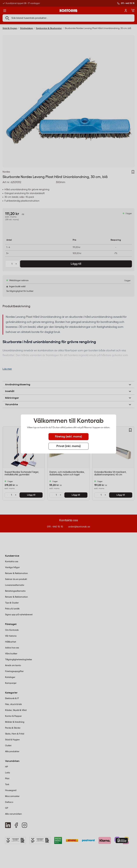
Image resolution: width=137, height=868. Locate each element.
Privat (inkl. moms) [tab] (69, 446)
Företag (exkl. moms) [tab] (68, 437)
